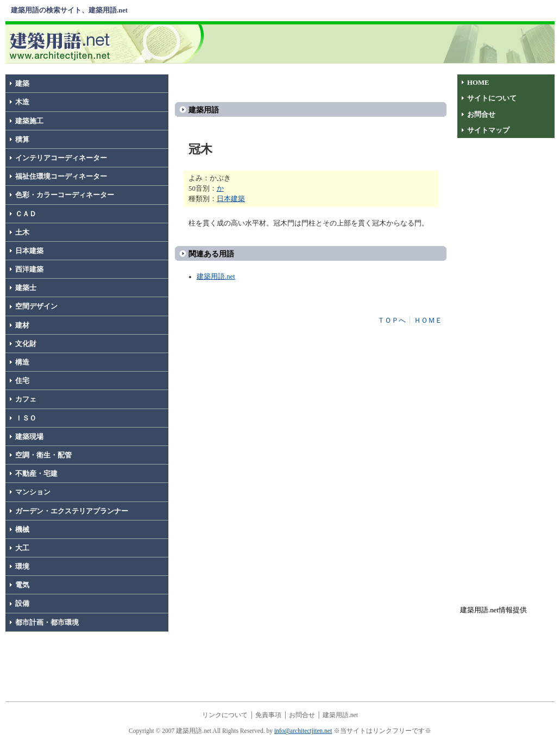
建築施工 (29, 121)
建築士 (26, 288)
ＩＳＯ (26, 418)
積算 (22, 140)
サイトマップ (488, 130)
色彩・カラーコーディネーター (65, 195)
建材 (22, 325)
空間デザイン (36, 306)
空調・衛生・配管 (43, 455)
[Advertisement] (382, 43)
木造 (22, 102)
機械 (22, 530)
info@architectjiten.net (303, 731)
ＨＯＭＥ (428, 321)
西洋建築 (29, 269)
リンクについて (225, 715)
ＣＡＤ (26, 214)
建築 (22, 84)
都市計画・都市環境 (47, 623)
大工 (22, 548)
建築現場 (29, 437)
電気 (22, 585)
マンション (33, 492)
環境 (22, 567)
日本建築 (29, 251)
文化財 (26, 344)
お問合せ (481, 115)
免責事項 (268, 715)
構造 (22, 362)
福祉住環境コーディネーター (61, 177)
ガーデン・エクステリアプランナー (72, 511)
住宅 (22, 381)
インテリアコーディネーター (61, 158)
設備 (22, 604)
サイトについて (492, 98)
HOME (478, 83)
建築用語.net (216, 277)
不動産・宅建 (36, 474)
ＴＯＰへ (392, 321)
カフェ (26, 399)
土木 (22, 233)
